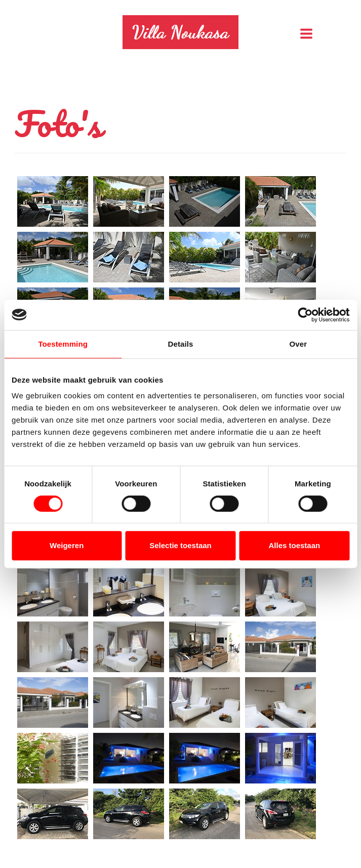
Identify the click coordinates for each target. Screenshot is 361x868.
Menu (333, 33)
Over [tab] (298, 344)
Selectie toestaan (180, 545)
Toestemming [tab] (63, 344)
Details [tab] (181, 344)
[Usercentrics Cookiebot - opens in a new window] (305, 315)
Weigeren (67, 545)
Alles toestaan (294, 545)
